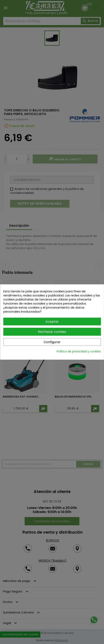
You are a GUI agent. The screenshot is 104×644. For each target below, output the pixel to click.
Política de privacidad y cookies (79, 351)
